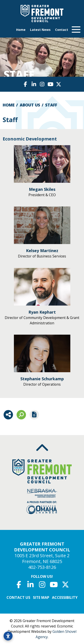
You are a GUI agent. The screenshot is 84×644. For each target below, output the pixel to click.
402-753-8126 (42, 567)
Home (21, 30)
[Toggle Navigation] (74, 30)
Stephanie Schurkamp (42, 379)
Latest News (40, 30)
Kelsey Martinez (42, 251)
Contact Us (18, 597)
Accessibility (65, 597)
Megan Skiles (42, 189)
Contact (62, 30)
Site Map (41, 597)
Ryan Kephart (42, 312)
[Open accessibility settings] (8, 636)
